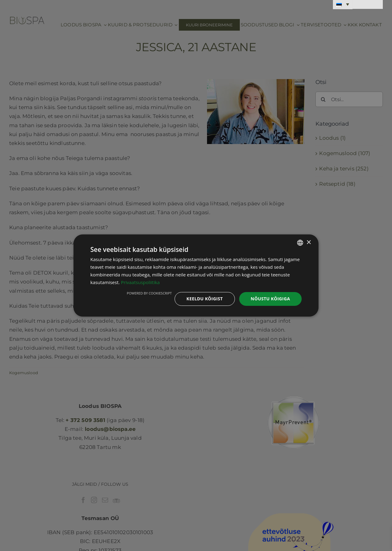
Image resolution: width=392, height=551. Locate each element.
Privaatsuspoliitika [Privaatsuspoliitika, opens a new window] (140, 282)
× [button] (309, 242)
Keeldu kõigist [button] (205, 299)
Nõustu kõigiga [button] (270, 299)
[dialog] (196, 275)
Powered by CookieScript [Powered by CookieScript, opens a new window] (149, 293)
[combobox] (300, 243)
